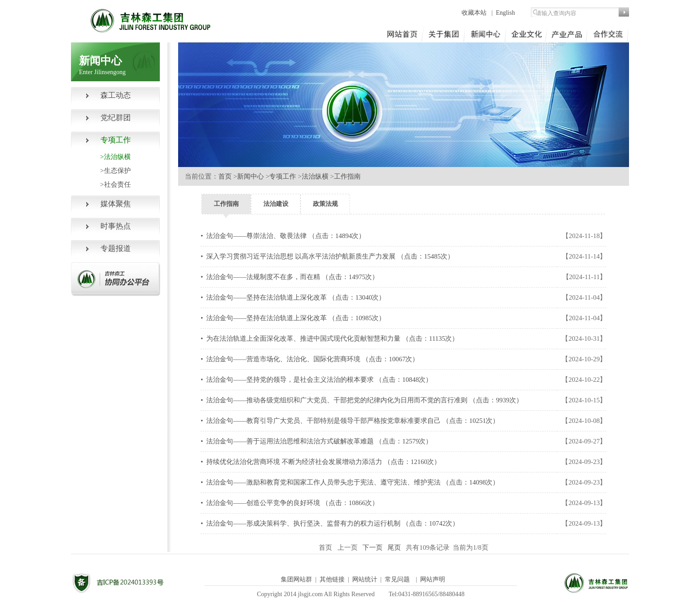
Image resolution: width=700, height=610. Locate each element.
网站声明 (433, 579)
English (506, 13)
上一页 (349, 547)
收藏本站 (475, 13)
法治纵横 (315, 176)
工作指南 (347, 176)
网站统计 (365, 579)
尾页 (396, 547)
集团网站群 (296, 579)
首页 (225, 176)
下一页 (374, 547)
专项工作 (283, 176)
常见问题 (397, 579)
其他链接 (332, 579)
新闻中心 (250, 176)
